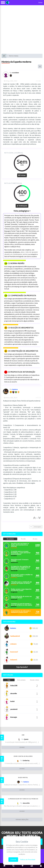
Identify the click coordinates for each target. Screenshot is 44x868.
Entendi (13, 859)
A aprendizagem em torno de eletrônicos (23, 799)
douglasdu (14, 592)
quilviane (14, 607)
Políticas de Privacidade (28, 860)
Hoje (9, 680)
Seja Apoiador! (22, 667)
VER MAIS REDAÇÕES (22, 820)
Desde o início (34, 680)
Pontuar (22, 175)
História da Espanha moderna (16, 62)
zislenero (13, 644)
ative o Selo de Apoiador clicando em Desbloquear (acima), (21, 253)
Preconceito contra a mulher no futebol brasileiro (22, 575)
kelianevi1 (14, 660)
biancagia (14, 717)
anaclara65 (14, 571)
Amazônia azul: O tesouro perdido (20, 560)
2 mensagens (38, 527)
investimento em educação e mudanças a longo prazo (21, 612)
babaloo (13, 628)
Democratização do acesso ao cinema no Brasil (21, 597)
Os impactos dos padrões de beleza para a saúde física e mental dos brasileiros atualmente (21, 568)
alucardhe (14, 693)
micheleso (14, 585)
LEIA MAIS (22, 747)
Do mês (23, 539)
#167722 (38, 398)
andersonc (14, 577)
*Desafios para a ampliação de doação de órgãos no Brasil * (21, 583)
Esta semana (21, 680)
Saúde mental (23, 778)
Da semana (10, 539)
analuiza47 (14, 599)
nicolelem (16, 73)
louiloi (12, 701)
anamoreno (14, 562)
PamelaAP (14, 548)
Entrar (40, 3)
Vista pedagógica (22, 211)
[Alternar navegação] (3, 4)
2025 (23, 735)
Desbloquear (22, 206)
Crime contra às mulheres (23, 756)
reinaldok (14, 556)
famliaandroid (15, 636)
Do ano (35, 539)
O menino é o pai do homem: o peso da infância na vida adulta (22, 604)
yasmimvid (14, 709)
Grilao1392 (14, 686)
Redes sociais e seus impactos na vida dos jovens (21, 590)
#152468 (38, 81)
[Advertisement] (22, 29)
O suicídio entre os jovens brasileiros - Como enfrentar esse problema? (21, 553)
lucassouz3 (14, 614)
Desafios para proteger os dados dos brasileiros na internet (20, 545)
